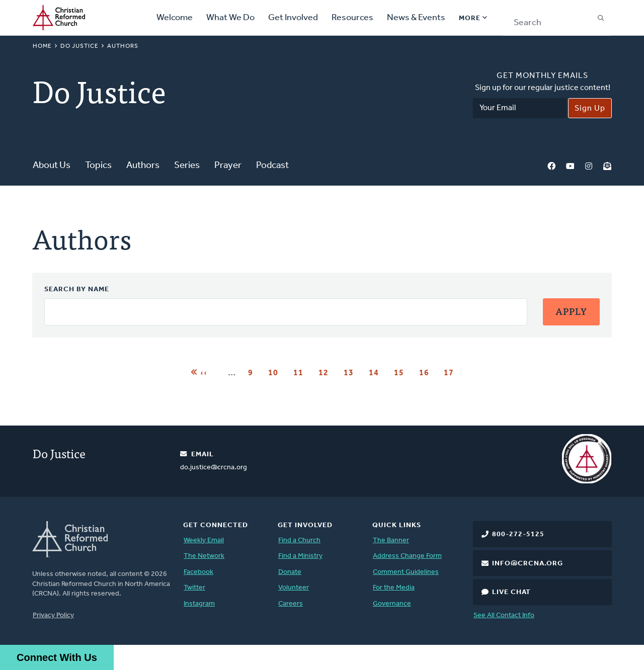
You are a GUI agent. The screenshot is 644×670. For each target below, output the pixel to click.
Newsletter (607, 166)
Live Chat (511, 592)
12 (327, 372)
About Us (52, 166)
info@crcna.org (528, 564)
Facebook (551, 166)
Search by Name (77, 289)
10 (276, 372)
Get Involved (293, 18)
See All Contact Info (504, 615)
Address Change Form (407, 556)
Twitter (194, 588)
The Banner (391, 540)
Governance (392, 604)
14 (377, 372)
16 (427, 372)
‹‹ (204, 372)
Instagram (589, 166)
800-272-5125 (518, 534)
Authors (143, 166)
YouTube (570, 166)
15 (402, 372)
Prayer (228, 166)
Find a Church (299, 540)
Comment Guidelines (406, 572)
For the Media (394, 588)
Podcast (272, 166)
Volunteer (294, 588)
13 (352, 372)
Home (42, 46)
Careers (291, 604)
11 (302, 372)
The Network (204, 556)
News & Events (416, 18)
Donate (290, 572)
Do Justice (79, 46)
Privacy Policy (53, 615)
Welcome (175, 18)
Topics (98, 166)
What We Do (230, 18)
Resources (352, 18)
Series (187, 166)
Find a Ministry (300, 556)
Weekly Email (204, 540)
